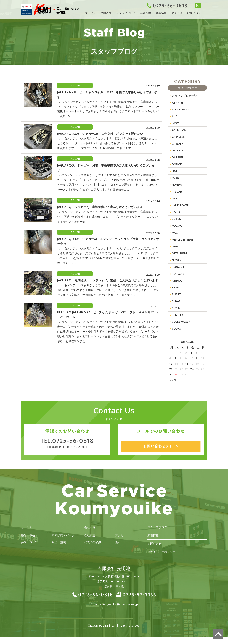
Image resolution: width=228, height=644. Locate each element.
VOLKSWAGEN (181, 329)
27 (171, 382)
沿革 (118, 550)
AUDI (175, 117)
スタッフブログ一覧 (184, 96)
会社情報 (146, 13)
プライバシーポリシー (161, 559)
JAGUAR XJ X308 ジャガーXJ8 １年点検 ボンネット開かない (100, 135)
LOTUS (176, 223)
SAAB (175, 293)
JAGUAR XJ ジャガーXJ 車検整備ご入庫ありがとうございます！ (101, 210)
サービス (90, 13)
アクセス (177, 13)
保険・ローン (29, 550)
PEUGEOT (178, 272)
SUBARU (177, 308)
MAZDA (177, 230)
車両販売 (106, 13)
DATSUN (178, 159)
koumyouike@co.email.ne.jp (119, 611)
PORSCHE (178, 279)
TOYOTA (178, 322)
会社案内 (90, 535)
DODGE (177, 166)
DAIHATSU (179, 152)
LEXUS (176, 216)
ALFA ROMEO (181, 110)
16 (187, 371)
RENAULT (178, 286)
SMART (176, 301)
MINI (175, 251)
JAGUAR (177, 195)
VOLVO (176, 336)
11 (197, 366)
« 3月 (173, 387)
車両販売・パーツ (63, 543)
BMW (175, 124)
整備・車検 (28, 543)
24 (192, 376)
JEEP (175, 202)
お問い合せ (194, 13)
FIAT (175, 173)
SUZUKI (177, 315)
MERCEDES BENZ (183, 244)
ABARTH (177, 103)
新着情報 (161, 13)
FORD (176, 180)
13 (171, 371)
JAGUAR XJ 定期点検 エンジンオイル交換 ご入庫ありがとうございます (108, 285)
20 (171, 376)
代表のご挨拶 (93, 550)
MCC (175, 237)
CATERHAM (179, 131)
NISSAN (177, 265)
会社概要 (90, 543)
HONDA (177, 188)
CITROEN (178, 145)
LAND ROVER (180, 209)
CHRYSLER (178, 138)
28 (176, 382)
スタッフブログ (126, 13)
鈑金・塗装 (59, 550)
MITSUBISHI (180, 258)
